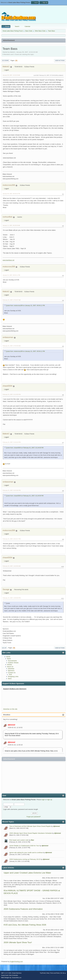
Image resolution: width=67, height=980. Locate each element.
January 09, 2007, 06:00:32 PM (11, 194)
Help (48, 973)
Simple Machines (17, 973)
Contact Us (12, 673)
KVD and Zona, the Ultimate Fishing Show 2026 (25, 925)
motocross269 (9, 185)
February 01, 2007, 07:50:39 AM (12, 346)
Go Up (4, 648)
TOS (10, 675)
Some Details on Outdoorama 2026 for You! (24, 846)
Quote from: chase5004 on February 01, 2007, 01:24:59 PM (25, 448)
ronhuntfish (7, 217)
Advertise (11, 669)
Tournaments (12, 661)
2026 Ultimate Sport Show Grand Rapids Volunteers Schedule (31, 833)
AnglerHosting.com (16, 961)
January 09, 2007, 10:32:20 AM (11, 75)
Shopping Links (13, 677)
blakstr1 (6, 67)
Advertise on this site (10, 709)
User (4, 796)
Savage (6, 589)
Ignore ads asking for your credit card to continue (26, 853)
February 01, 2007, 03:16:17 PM (12, 539)
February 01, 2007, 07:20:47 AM (12, 300)
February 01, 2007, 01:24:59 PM (12, 394)
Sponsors (11, 671)
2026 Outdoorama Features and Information (23, 909)
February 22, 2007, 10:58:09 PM (12, 598)
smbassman (8, 337)
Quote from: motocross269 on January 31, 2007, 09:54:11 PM (25, 306)
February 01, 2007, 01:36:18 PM (12, 442)
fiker (33, 840)
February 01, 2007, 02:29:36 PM (12, 490)
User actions (60, 61)
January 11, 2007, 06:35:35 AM (11, 225)
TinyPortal (43, 973)
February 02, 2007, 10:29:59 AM (12, 566)
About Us (10, 667)
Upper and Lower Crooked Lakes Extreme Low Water (27, 873)
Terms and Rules (55, 973)
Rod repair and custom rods (19, 840)
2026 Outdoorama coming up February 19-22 (25, 859)
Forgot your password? (34, 817)
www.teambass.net (8, 260)
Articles (9, 665)
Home (8, 657)
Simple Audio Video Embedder (10, 975)
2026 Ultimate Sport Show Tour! (18, 942)
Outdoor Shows (13, 663)
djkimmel (12, 725)
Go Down (5, 61)
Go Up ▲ (63, 973)
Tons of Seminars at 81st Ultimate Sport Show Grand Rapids (30, 826)
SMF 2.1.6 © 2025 (6, 973)
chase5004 (7, 386)
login (43, 800)
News (9, 659)
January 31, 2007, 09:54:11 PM (11, 275)
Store (10, 679)
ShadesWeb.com (17, 978)
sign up (50, 800)
